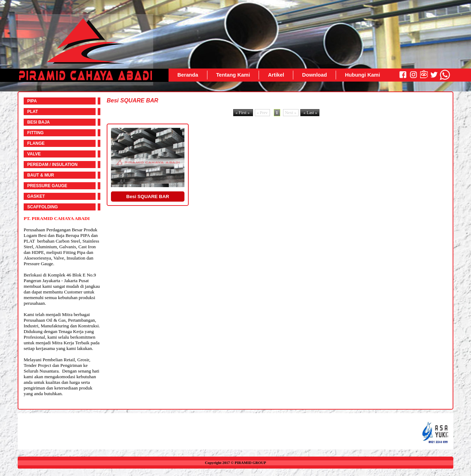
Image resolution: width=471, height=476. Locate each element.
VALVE (34, 154)
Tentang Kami (233, 75)
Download (314, 75)
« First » (243, 113)
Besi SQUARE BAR (148, 197)
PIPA (32, 101)
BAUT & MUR (41, 175)
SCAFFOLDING (43, 207)
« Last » (310, 113)
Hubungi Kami (362, 75)
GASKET (36, 196)
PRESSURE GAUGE (47, 186)
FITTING (36, 133)
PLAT (33, 112)
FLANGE (36, 143)
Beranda (188, 75)
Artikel (276, 75)
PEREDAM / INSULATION (52, 165)
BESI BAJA (39, 122)
